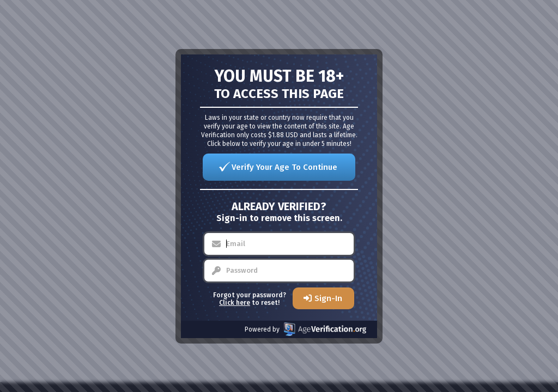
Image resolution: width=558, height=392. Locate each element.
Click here (235, 303)
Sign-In (328, 298)
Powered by (305, 329)
